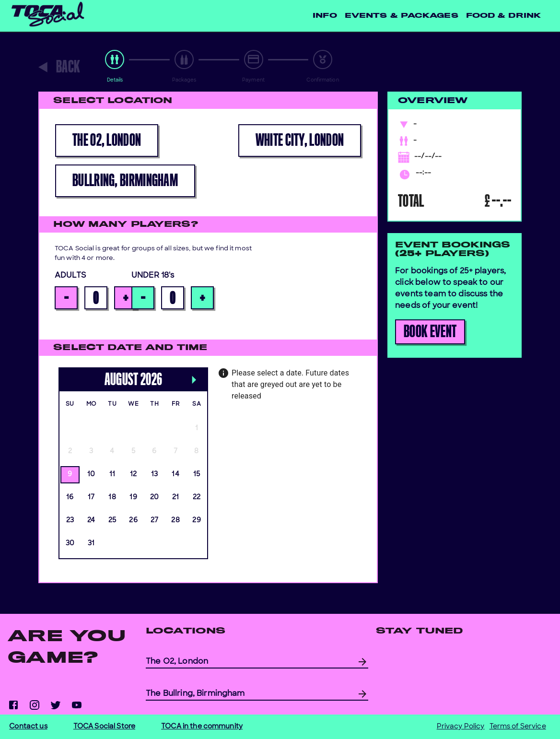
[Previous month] (63, 370)
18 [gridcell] (112, 498)
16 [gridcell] (70, 498)
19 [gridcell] (133, 498)
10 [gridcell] (91, 475)
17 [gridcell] (91, 498)
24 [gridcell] (91, 521)
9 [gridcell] (70, 475)
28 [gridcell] (175, 521)
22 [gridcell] (197, 498)
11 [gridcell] (112, 475)
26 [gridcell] (133, 521)
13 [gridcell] (155, 475)
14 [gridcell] (175, 475)
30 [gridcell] (70, 544)
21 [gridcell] (176, 498)
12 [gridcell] (134, 475)
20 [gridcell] (155, 498)
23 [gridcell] (70, 521)
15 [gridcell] (197, 475)
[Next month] (194, 381)
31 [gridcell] (91, 544)
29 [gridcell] (197, 521)
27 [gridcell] (155, 521)
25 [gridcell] (112, 521)
